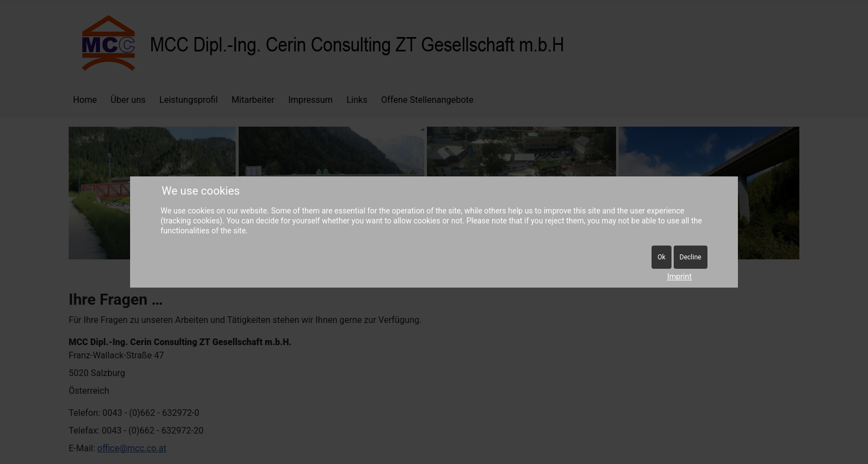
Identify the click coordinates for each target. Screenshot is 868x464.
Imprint (679, 277)
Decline (691, 257)
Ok (662, 257)
